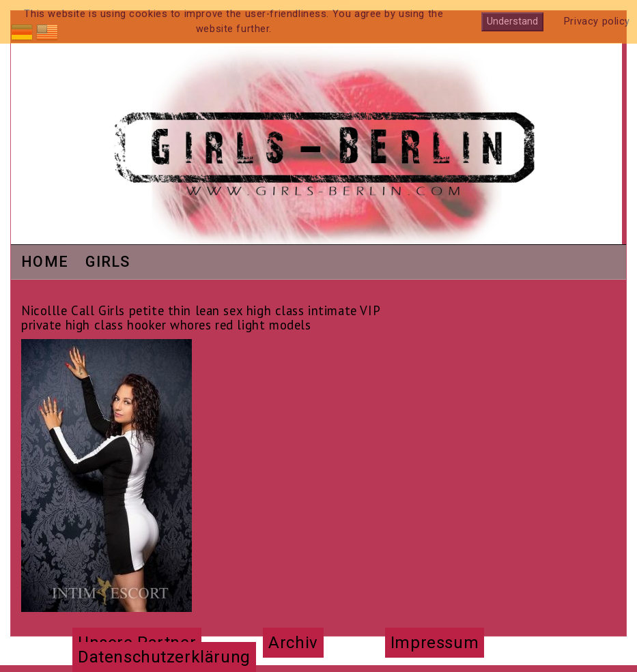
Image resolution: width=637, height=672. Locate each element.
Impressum (435, 643)
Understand (512, 21)
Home (45, 263)
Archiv (293, 643)
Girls (108, 263)
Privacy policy (597, 21)
